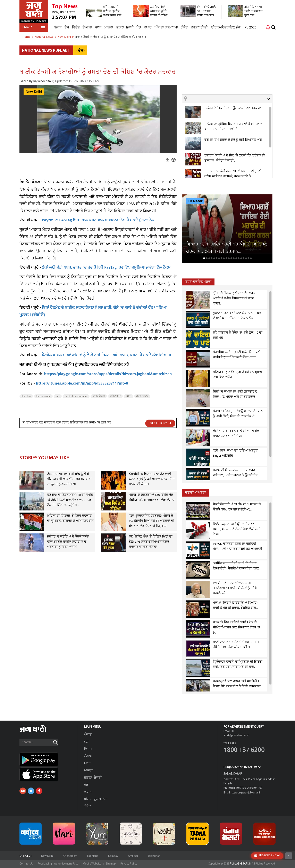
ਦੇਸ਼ (67, 28)
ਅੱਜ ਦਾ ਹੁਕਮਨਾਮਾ (166, 28)
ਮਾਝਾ (98, 28)
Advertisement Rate (66, 864)
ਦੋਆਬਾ (87, 28)
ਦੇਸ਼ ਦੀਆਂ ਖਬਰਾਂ (196, 493)
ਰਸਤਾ (128, 396)
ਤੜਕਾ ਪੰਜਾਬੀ (125, 28)
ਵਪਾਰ (148, 28)
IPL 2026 (250, 28)
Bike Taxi (26, 396)
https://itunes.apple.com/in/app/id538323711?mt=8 (82, 384)
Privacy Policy (129, 864)
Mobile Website (92, 864)
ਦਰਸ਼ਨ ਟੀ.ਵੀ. (200, 28)
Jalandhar (154, 856)
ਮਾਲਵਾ (109, 28)
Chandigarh (70, 856)
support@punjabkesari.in (247, 793)
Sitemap (111, 864)
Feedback (44, 864)
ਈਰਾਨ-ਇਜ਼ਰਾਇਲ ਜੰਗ (226, 28)
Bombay (113, 856)
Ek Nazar (195, 201)
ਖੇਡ (139, 28)
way (58, 396)
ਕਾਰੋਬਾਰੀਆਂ (115, 396)
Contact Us (26, 864)
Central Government (76, 396)
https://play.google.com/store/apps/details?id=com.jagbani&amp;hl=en (108, 374)
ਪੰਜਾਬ (58, 28)
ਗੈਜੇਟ (184, 28)
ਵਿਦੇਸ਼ (76, 28)
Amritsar (133, 856)
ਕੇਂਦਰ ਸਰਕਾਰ (142, 396)
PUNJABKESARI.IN (241, 864)
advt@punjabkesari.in (236, 735)
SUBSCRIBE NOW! (267, 863)
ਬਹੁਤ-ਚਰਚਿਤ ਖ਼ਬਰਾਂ (198, 282)
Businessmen (43, 396)
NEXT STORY (161, 423)
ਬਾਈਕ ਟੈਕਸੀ (99, 396)
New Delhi (34, 92)
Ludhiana (93, 856)
